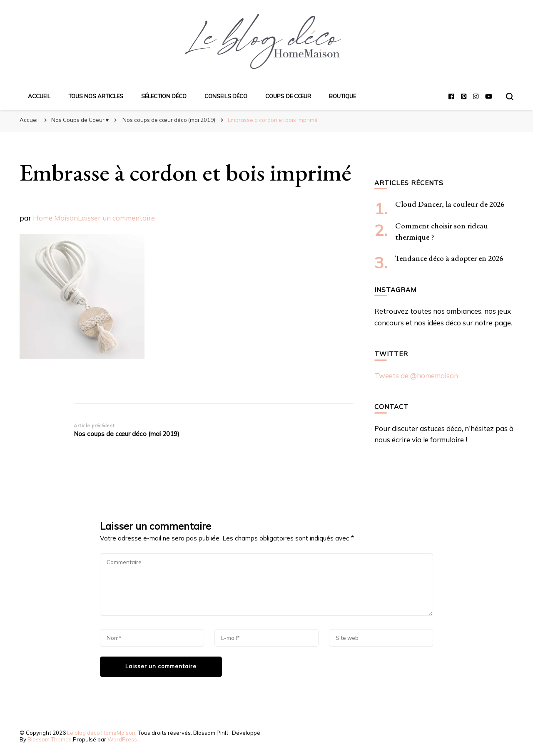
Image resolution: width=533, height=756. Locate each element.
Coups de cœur (288, 96)
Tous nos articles (96, 96)
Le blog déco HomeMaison (101, 733)
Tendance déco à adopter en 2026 (449, 258)
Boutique (342, 96)
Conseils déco (226, 96)
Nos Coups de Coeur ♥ (80, 120)
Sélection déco (164, 96)
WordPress (122, 739)
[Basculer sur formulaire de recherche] (510, 97)
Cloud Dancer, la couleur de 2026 (450, 204)
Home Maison (55, 218)
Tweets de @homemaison (416, 376)
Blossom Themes (50, 739)
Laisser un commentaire (116, 218)
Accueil (39, 96)
